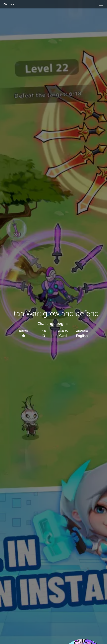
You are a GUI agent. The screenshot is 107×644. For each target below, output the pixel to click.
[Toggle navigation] (101, 4)
